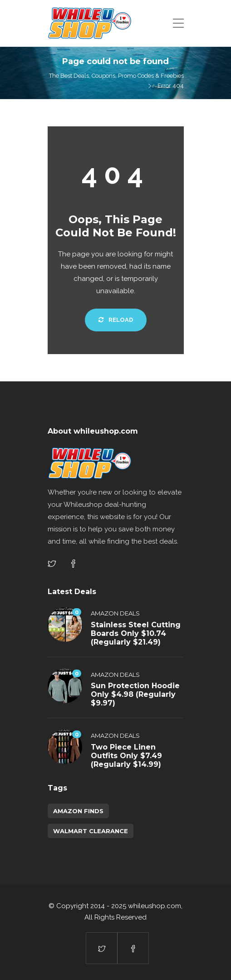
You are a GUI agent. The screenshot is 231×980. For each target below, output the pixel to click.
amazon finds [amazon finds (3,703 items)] (78, 811)
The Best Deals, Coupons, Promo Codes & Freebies (116, 76)
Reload (116, 320)
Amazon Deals (115, 613)
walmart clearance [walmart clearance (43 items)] (91, 831)
